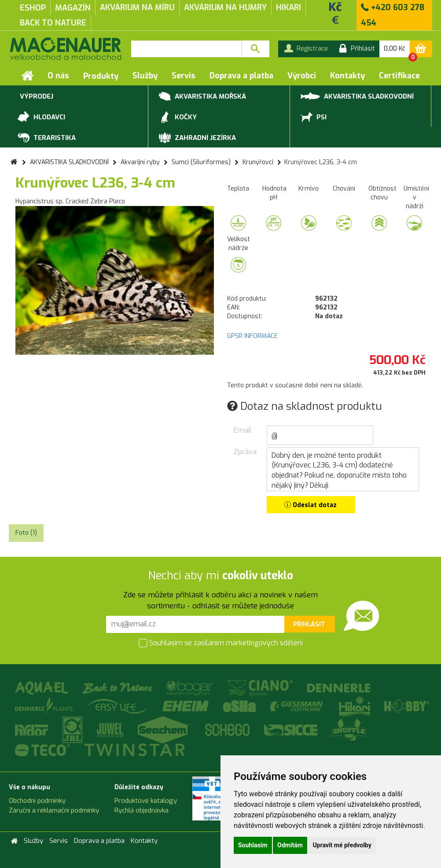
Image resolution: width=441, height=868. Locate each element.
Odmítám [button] (290, 845)
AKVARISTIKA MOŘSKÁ (202, 97)
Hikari (288, 7)
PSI (314, 118)
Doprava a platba (241, 76)
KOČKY (178, 118)
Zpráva (244, 452)
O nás (58, 76)
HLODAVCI (41, 118)
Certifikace (399, 76)
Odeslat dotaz (311, 505)
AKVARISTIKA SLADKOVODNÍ (357, 96)
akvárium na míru (137, 7)
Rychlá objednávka (141, 810)
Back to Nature (53, 23)
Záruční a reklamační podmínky (54, 810)
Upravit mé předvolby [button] (342, 845)
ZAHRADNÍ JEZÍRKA (197, 138)
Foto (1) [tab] (26, 533)
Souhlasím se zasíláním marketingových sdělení (221, 643)
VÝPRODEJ (35, 97)
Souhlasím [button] (253, 845)
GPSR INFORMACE (252, 336)
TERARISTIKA (47, 138)
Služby (145, 76)
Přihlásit (309, 624)
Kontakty (347, 76)
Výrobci (302, 76)
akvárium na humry (225, 7)
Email (243, 430)
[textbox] (186, 49)
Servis (184, 76)
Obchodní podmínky (37, 801)
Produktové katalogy (146, 801)
